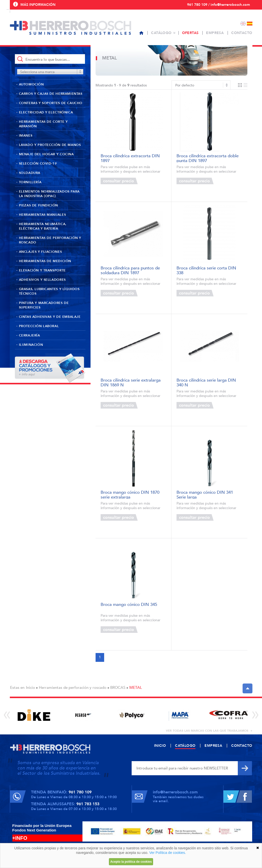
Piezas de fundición (38, 205)
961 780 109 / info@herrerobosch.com (219, 5)
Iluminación (31, 345)
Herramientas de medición (45, 261)
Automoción (31, 84)
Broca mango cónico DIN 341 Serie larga (205, 494)
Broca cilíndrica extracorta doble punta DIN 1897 (208, 158)
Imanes (26, 136)
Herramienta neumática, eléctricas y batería (43, 226)
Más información (38, 5)
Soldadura (30, 173)
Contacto (242, 33)
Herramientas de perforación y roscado (50, 240)
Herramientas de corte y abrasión (43, 124)
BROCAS (118, 688)
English (243, 24)
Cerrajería (30, 335)
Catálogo (161, 33)
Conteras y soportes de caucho (51, 103)
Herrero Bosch (70, 28)
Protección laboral (39, 326)
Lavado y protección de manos (50, 145)
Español (250, 24)
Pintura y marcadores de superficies (44, 305)
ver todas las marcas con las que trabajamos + (209, 731)
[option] (34, 715)
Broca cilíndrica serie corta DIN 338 (206, 270)
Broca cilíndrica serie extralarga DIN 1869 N (131, 382)
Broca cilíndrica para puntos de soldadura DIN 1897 (130, 270)
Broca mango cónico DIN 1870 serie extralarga (130, 494)
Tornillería (30, 182)
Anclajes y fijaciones (40, 252)
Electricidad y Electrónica (46, 112)
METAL (136, 688)
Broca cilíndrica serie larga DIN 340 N (206, 382)
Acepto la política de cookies (131, 862)
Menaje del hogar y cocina (46, 154)
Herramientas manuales (42, 215)
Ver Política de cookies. (168, 853)
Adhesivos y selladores (42, 280)
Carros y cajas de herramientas (51, 94)
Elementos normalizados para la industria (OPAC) (49, 194)
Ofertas (190, 33)
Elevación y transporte (42, 270)
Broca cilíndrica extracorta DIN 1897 (130, 158)
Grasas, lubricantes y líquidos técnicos (49, 291)
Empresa (215, 33)
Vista (243, 85)
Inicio (31, 688)
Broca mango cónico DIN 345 (129, 605)
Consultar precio (119, 181)
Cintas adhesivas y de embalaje (50, 317)
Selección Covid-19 (38, 164)
